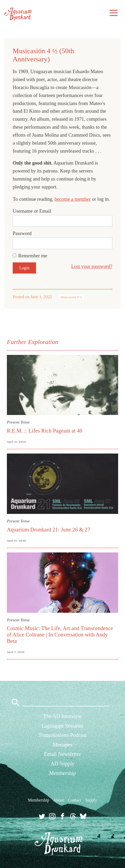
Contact (74, 800)
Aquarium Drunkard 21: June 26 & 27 (49, 530)
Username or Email (32, 211)
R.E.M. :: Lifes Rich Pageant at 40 (45, 431)
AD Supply (63, 764)
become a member (73, 199)
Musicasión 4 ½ (71, 297)
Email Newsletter (62, 754)
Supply (91, 800)
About (59, 800)
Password (22, 233)
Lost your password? (92, 266)
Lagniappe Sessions (63, 726)
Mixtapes (63, 745)
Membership (62, 773)
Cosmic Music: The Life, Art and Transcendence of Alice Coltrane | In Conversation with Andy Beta (60, 635)
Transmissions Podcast (63, 735)
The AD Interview (63, 716)
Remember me (33, 256)
